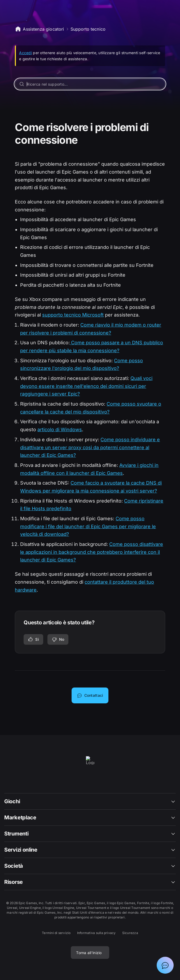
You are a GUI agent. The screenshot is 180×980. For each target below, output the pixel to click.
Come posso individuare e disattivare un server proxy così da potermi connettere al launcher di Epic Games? (90, 447)
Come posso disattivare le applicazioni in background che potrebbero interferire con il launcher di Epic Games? (92, 552)
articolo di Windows (60, 429)
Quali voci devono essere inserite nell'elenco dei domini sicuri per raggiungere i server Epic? (86, 386)
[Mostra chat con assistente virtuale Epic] (165, 965)
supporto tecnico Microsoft (73, 315)
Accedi (25, 53)
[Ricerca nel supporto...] (90, 84)
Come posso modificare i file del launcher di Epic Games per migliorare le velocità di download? (88, 526)
